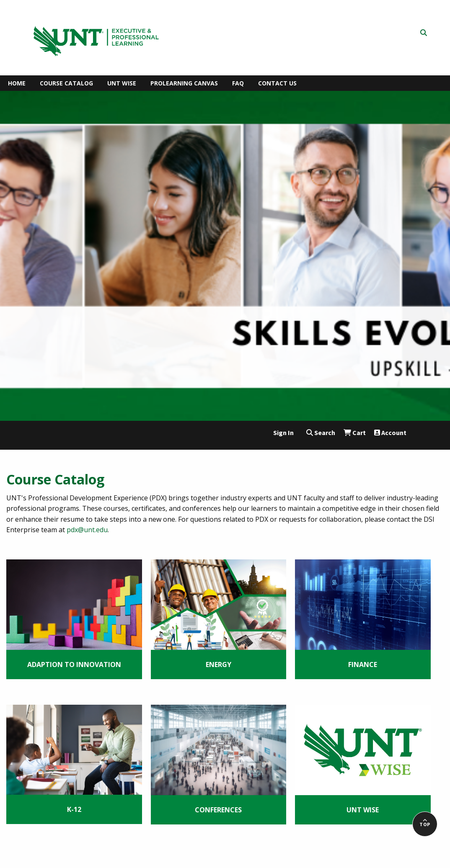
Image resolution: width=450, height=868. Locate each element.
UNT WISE (363, 810)
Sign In (283, 433)
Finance (363, 665)
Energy (219, 665)
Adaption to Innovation (74, 665)
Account (390, 433)
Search (321, 433)
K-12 (74, 809)
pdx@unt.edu (87, 530)
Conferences (218, 810)
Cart (355, 433)
